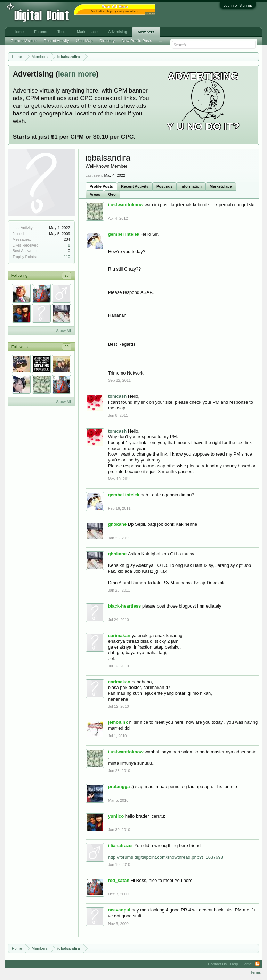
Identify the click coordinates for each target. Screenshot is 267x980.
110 (67, 257)
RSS (257, 964)
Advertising (118, 32)
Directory (107, 41)
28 (66, 275)
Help (234, 964)
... (160, 41)
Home (19, 32)
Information (191, 186)
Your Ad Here (150, 13)
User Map (84, 41)
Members (146, 32)
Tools (62, 32)
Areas (95, 194)
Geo (112, 194)
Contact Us (217, 964)
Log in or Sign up (238, 5)
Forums (41, 32)
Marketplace (221, 186)
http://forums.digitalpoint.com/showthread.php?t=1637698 (166, 857)
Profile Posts (101, 186)
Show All (63, 331)
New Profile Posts (137, 41)
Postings (164, 186)
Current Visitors (24, 41)
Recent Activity (135, 186)
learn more (77, 74)
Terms (256, 972)
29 (66, 347)
